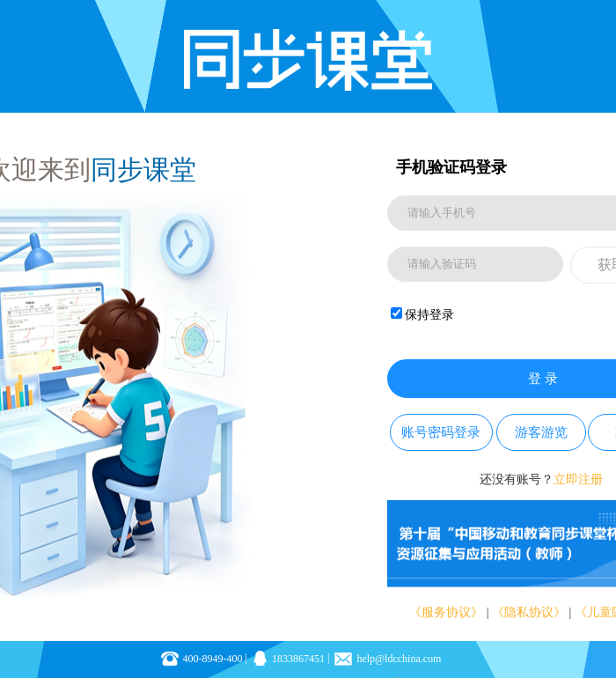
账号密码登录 (441, 432)
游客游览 (541, 432)
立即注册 (578, 479)
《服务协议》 (446, 612)
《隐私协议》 (529, 612)
